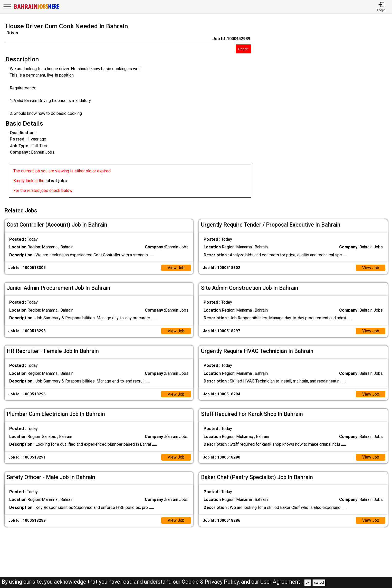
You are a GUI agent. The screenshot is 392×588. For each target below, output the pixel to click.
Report (243, 49)
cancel (319, 582)
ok (308, 582)
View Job (176, 267)
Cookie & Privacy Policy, (211, 582)
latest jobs (56, 181)
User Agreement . (281, 582)
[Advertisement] (326, 112)
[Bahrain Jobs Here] (37, 8)
